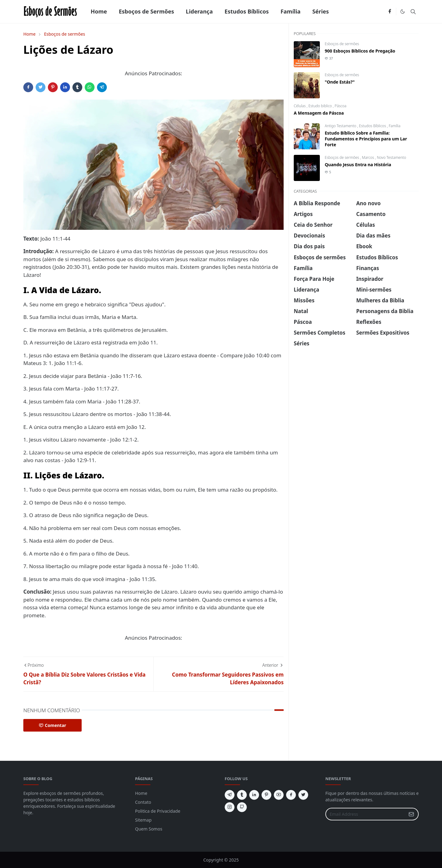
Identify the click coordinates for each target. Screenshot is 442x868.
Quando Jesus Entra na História (358, 165)
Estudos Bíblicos (373, 126)
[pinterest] (266, 795)
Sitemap (143, 820)
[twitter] (303, 795)
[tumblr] (242, 795)
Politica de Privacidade (158, 811)
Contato (143, 802)
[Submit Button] (411, 814)
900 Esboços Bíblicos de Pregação (360, 51)
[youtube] (279, 795)
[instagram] (230, 807)
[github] (242, 807)
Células (300, 106)
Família (395, 126)
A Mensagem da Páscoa (319, 113)
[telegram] (230, 795)
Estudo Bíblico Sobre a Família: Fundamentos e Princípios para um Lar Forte (366, 139)
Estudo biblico (321, 106)
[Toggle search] (413, 12)
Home (141, 793)
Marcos (368, 157)
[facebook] (390, 12)
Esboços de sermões (342, 44)
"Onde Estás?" (340, 82)
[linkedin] (254, 795)
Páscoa (340, 106)
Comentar (52, 725)
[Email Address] (365, 814)
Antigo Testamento (341, 126)
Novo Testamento (392, 157)
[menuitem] (99, 12)
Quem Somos (149, 829)
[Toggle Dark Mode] (403, 12)
